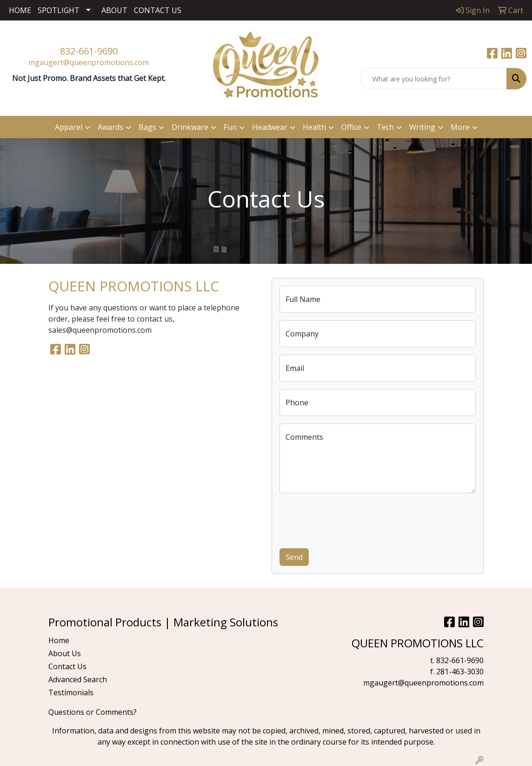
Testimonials (71, 692)
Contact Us (67, 666)
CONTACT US (158, 10)
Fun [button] (230, 127)
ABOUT (114, 10)
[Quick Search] (434, 79)
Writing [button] (422, 127)
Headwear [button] (270, 127)
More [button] (460, 127)
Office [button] (351, 127)
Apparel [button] (69, 127)
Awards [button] (110, 127)
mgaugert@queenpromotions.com (89, 62)
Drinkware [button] (190, 127)
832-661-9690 (89, 51)
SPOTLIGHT (59, 10)
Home (59, 640)
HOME (20, 10)
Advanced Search (78, 679)
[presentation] (350, 519)
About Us (65, 653)
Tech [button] (385, 127)
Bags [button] (147, 127)
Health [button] (314, 127)
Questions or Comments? (93, 712)
